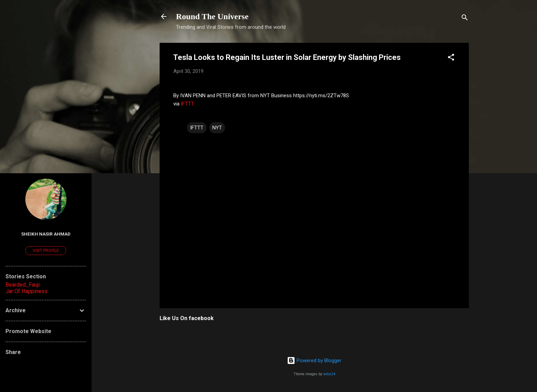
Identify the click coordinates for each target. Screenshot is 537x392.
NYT (217, 128)
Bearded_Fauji (23, 285)
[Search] (465, 19)
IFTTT (188, 104)
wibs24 (329, 374)
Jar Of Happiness (27, 291)
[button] (451, 58)
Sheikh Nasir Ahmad (46, 234)
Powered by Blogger (314, 361)
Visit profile (46, 251)
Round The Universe (212, 16)
